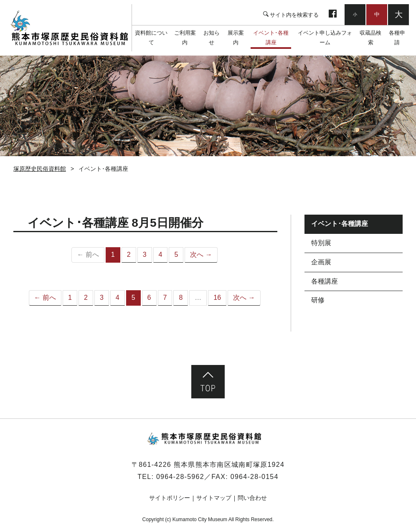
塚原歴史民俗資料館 (69, 28)
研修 (318, 300)
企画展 (321, 262)
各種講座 (325, 281)
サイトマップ (214, 498)
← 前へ (45, 298)
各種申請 (397, 38)
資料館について (151, 38)
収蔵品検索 (370, 38)
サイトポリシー (170, 498)
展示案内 (236, 38)
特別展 (321, 243)
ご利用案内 (185, 38)
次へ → (201, 255)
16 (217, 298)
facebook (333, 15)
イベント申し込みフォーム (325, 38)
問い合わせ (252, 498)
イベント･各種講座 (271, 38)
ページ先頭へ (208, 382)
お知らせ (212, 38)
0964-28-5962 (180, 477)
